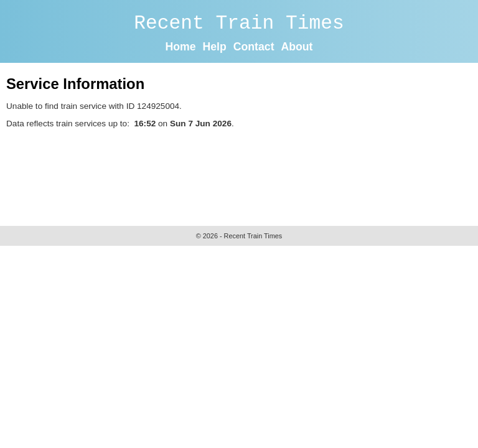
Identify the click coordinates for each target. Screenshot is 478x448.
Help (215, 47)
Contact (254, 47)
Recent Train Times (239, 23)
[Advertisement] (233, 174)
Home (181, 47)
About (297, 47)
